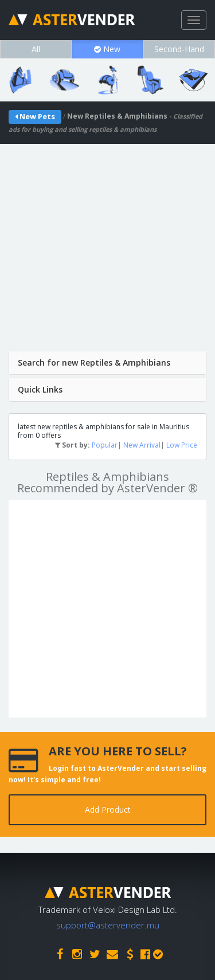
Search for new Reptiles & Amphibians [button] (94, 362)
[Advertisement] (107, 251)
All (36, 49)
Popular (105, 445)
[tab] (107, 363)
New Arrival (142, 445)
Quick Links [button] (40, 389)
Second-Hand (179, 49)
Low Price (182, 445)
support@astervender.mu (108, 925)
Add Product (108, 810)
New (107, 49)
